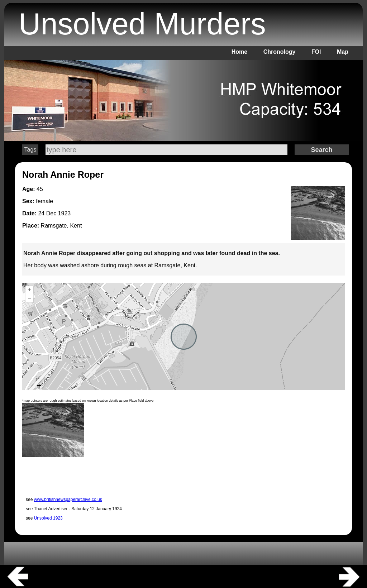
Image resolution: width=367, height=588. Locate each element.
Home (239, 52)
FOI (316, 52)
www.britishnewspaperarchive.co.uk (68, 499)
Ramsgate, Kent (61, 226)
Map (343, 52)
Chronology (280, 52)
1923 (65, 213)
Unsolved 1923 (48, 518)
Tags (30, 150)
